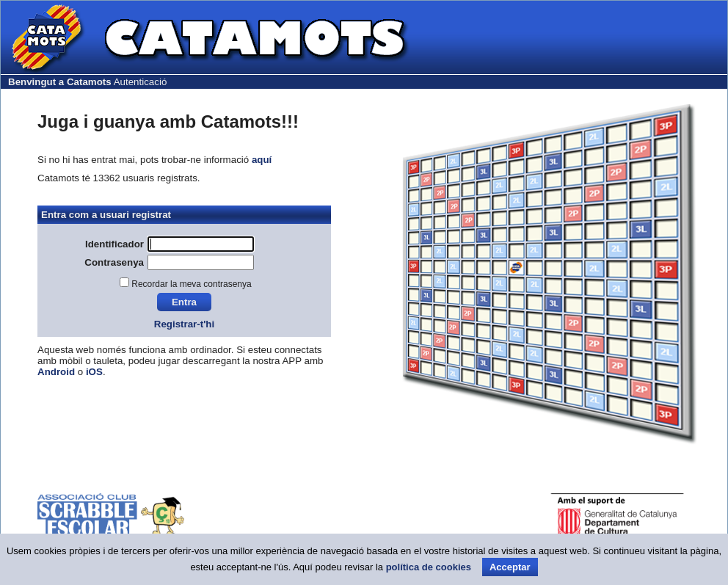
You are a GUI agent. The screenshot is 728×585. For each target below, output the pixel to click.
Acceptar (510, 567)
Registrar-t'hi (184, 324)
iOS (94, 372)
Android (56, 372)
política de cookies (429, 567)
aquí (262, 160)
